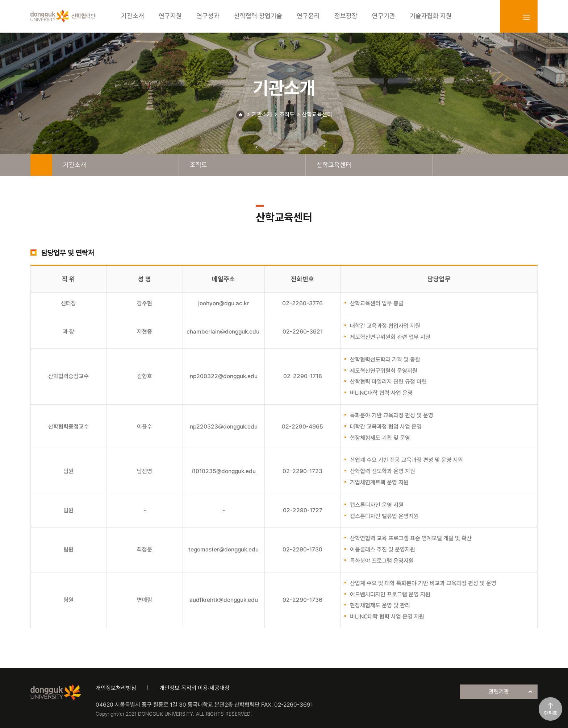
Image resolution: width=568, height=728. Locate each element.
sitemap (527, 17)
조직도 (287, 114)
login (511, 17)
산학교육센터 (317, 114)
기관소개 (262, 114)
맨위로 (551, 713)
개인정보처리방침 (116, 688)
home (41, 165)
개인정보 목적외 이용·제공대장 (195, 688)
